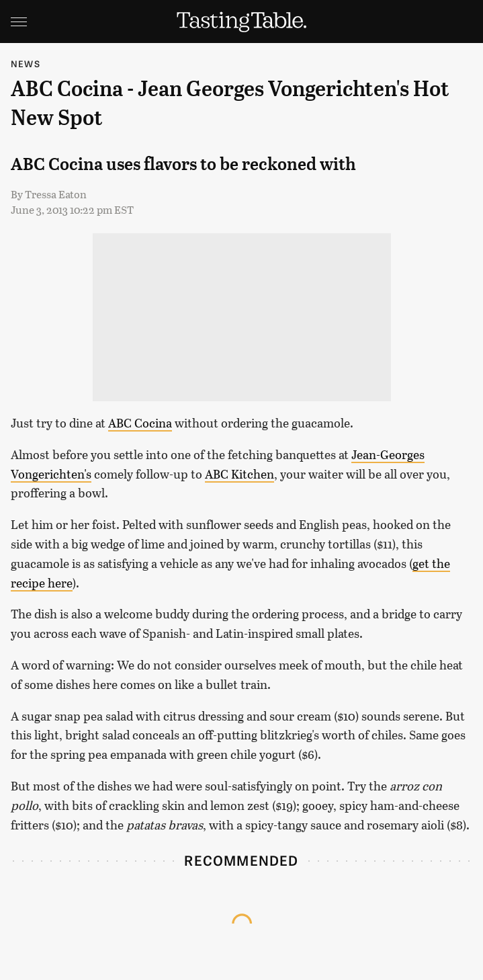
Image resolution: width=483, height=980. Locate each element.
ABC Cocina (140, 423)
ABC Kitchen (239, 474)
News (26, 64)
